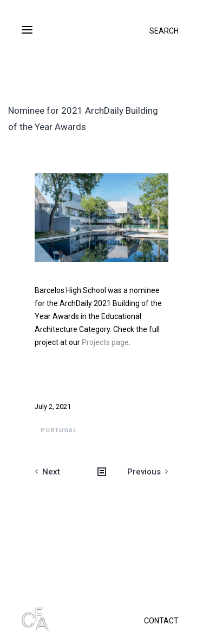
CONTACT (161, 621)
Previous (144, 472)
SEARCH (164, 31)
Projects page (105, 342)
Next (51, 472)
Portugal (59, 430)
